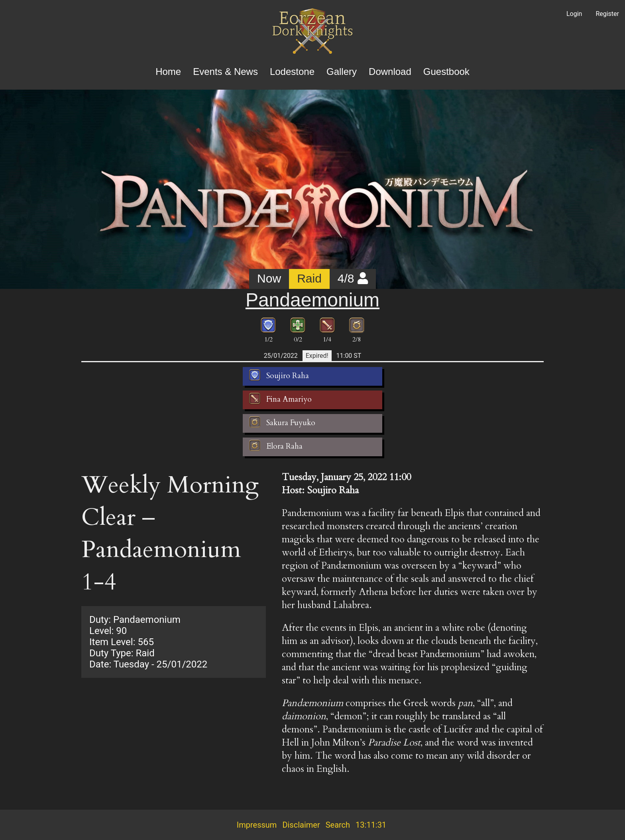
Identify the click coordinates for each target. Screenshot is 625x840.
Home (168, 72)
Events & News (225, 72)
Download (390, 72)
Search (338, 825)
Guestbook (446, 72)
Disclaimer (301, 825)
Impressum (257, 825)
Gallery (342, 72)
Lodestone (292, 72)
